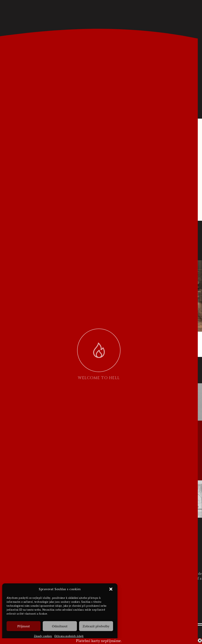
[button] (111, 589)
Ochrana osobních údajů (69, 636)
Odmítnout (60, 626)
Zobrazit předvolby (96, 626)
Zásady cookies (43, 636)
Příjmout (24, 626)
